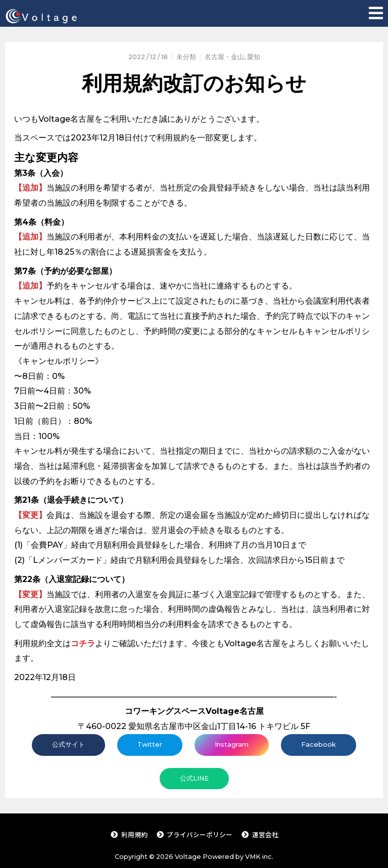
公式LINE (194, 778)
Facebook (319, 744)
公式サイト (68, 744)
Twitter (150, 744)
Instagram (232, 744)
